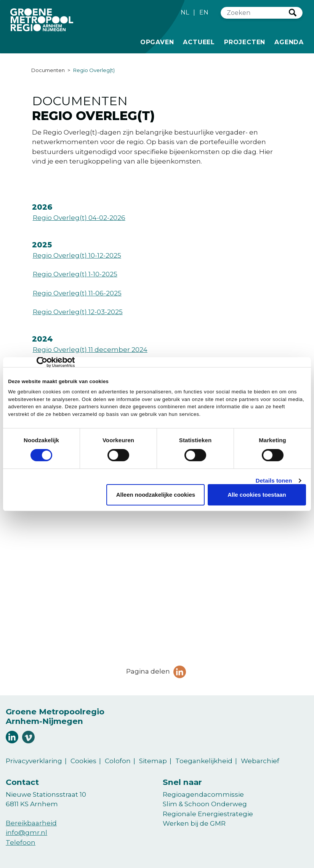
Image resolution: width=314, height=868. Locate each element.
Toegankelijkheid (204, 761)
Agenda (289, 42)
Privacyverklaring (34, 761)
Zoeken (293, 13)
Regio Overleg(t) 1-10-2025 (75, 274)
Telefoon (21, 842)
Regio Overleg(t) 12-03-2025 (78, 312)
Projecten (245, 42)
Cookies (83, 761)
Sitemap (153, 761)
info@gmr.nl (26, 833)
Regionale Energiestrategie (208, 814)
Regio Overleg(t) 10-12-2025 (77, 255)
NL (185, 12)
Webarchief (260, 761)
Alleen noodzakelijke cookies (156, 495)
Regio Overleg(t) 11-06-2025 (77, 293)
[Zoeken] (255, 13)
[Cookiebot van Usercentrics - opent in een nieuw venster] (41, 362)
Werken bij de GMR (194, 823)
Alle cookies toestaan (257, 495)
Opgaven (157, 42)
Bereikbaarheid (31, 823)
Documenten (48, 70)
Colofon (118, 761)
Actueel (199, 42)
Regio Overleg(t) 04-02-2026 (79, 218)
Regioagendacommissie (203, 794)
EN (204, 12)
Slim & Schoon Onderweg (205, 804)
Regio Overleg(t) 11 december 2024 (90, 350)
